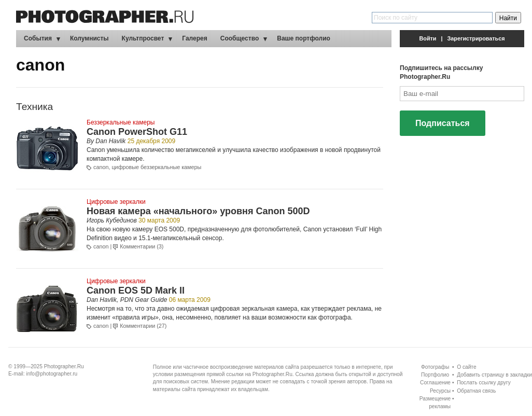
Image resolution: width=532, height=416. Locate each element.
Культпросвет (143, 38)
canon (101, 167)
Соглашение (435, 383)
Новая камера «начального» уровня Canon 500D (198, 211)
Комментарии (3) (142, 246)
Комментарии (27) (143, 326)
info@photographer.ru (52, 374)
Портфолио (435, 375)
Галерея (194, 38)
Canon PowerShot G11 (137, 132)
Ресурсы (440, 391)
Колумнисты (89, 38)
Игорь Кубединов (112, 220)
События (38, 38)
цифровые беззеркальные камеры (156, 167)
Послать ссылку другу (484, 383)
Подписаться (443, 123)
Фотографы (435, 367)
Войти (428, 38)
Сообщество (240, 38)
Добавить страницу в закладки (494, 375)
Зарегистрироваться (476, 38)
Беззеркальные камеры (121, 122)
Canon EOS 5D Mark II (136, 290)
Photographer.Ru (64, 366)
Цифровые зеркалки (116, 202)
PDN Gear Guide (144, 300)
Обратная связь (476, 391)
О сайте (466, 367)
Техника (34, 107)
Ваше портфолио (304, 38)
